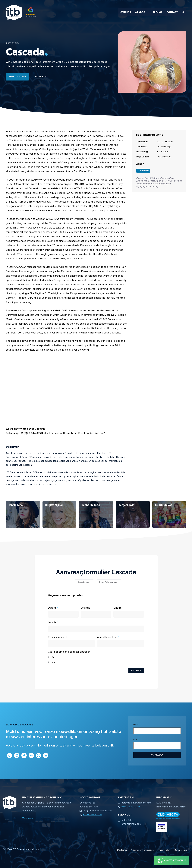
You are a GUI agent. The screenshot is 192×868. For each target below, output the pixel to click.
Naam (136, 725)
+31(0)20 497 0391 (131, 807)
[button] (183, 12)
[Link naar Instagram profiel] (17, 755)
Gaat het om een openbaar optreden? (70, 652)
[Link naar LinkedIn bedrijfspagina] (46, 755)
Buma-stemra (181, 850)
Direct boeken (86, 433)
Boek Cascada (17, 76)
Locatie (52, 622)
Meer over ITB (30, 818)
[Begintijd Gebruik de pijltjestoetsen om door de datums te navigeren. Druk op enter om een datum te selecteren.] (96, 614)
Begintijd (85, 608)
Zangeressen (143, 171)
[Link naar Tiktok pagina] (9, 755)
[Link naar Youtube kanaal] (31, 755)
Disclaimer (122, 850)
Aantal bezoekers (107, 637)
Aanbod (143, 12)
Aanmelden (157, 755)
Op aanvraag (164, 157)
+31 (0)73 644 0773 (31, 433)
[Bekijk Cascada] (23, 514)
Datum (52, 608)
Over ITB (126, 12)
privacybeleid (35, 484)
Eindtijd (118, 608)
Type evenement (58, 637)
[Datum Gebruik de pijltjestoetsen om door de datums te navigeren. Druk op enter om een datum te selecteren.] (63, 614)
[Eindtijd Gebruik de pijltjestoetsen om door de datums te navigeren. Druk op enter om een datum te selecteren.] (129, 614)
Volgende (136, 671)
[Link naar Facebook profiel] (24, 755)
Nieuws (158, 12)
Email (136, 739)
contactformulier (65, 433)
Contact (172, 12)
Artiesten (13, 43)
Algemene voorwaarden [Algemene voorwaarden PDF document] (142, 850)
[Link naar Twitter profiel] (38, 755)
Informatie (40, 76)
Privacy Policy (164, 850)
